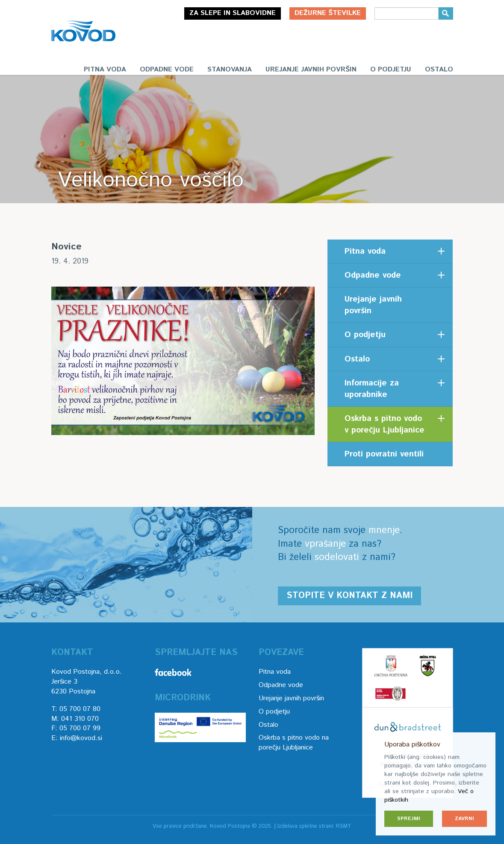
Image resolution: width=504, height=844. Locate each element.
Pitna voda (105, 70)
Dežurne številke (328, 13)
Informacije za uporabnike (372, 389)
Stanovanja (230, 70)
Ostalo (439, 70)
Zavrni (464, 819)
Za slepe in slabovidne (233, 13)
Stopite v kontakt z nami (349, 596)
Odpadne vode (167, 70)
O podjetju (391, 70)
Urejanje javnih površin (311, 70)
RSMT (344, 826)
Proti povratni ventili (384, 454)
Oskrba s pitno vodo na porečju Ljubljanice (294, 743)
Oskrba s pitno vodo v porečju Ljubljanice (385, 424)
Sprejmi (409, 819)
